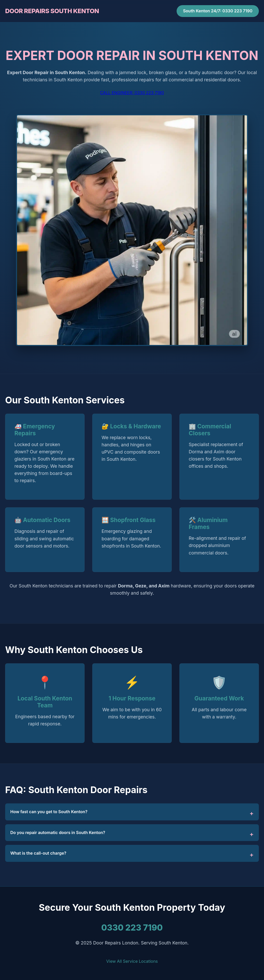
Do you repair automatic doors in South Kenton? (58, 832)
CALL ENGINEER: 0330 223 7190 (132, 93)
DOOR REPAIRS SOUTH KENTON (52, 11)
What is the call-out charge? (38, 853)
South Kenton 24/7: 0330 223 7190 (218, 11)
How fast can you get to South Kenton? (49, 812)
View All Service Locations (132, 961)
